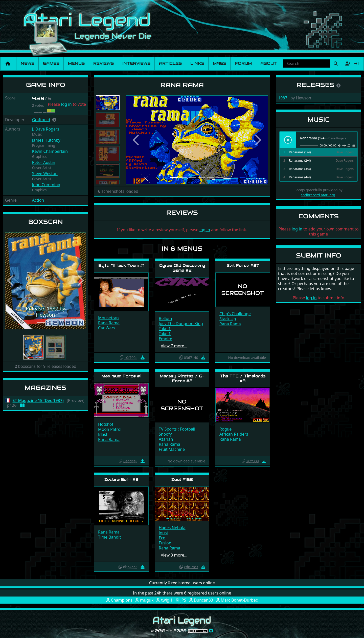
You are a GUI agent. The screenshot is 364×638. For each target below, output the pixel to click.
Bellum (165, 318)
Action (38, 200)
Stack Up (228, 319)
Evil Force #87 (243, 265)
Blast (103, 434)
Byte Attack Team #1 (121, 265)
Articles (170, 63)
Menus (76, 63)
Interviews (136, 63)
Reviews (104, 63)
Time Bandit (109, 537)
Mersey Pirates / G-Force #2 (182, 378)
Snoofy (165, 434)
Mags (220, 63)
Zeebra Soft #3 (121, 480)
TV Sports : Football (177, 429)
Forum (243, 63)
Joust (163, 533)
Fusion (165, 543)
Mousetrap (108, 318)
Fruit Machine (172, 449)
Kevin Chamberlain (50, 151)
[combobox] (307, 63)
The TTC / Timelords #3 (243, 378)
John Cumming (46, 185)
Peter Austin (44, 162)
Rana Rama (109, 323)
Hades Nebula (172, 528)
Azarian (166, 439)
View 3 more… (174, 555)
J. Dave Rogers (46, 129)
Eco (162, 538)
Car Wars (107, 328)
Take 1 (165, 329)
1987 (283, 98)
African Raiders (234, 434)
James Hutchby (46, 140)
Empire (165, 339)
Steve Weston (45, 174)
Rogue (225, 429)
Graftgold (41, 120)
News (28, 63)
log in (66, 104)
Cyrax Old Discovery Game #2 (182, 268)
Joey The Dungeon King (181, 324)
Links (197, 63)
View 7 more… (174, 346)
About (269, 63)
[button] (54, 120)
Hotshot (106, 424)
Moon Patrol (110, 429)
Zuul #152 (182, 480)
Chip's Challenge (235, 314)
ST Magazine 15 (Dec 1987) (38, 401)
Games (51, 63)
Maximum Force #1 (121, 376)
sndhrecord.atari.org (318, 195)
